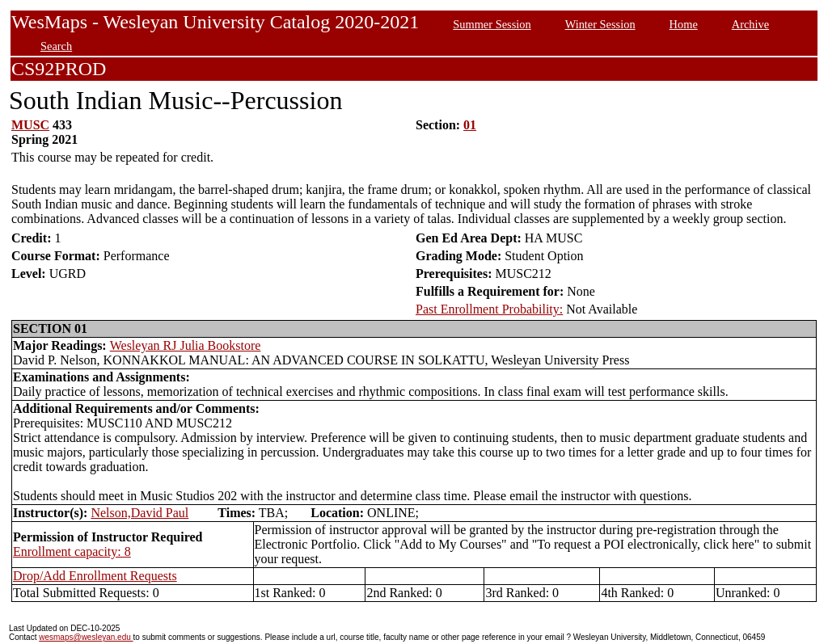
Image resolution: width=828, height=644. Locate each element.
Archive (750, 24)
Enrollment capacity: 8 (72, 551)
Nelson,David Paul (139, 513)
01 (470, 125)
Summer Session (492, 24)
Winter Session (600, 24)
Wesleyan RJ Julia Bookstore (186, 345)
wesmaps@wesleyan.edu (86, 637)
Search (56, 46)
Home (684, 24)
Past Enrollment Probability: (489, 309)
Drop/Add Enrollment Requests (95, 576)
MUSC (30, 125)
